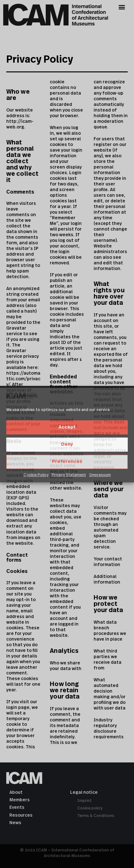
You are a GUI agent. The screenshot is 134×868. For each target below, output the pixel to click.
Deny (67, 444)
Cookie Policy (36, 475)
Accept (67, 427)
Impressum (100, 475)
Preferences (67, 462)
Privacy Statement (69, 475)
